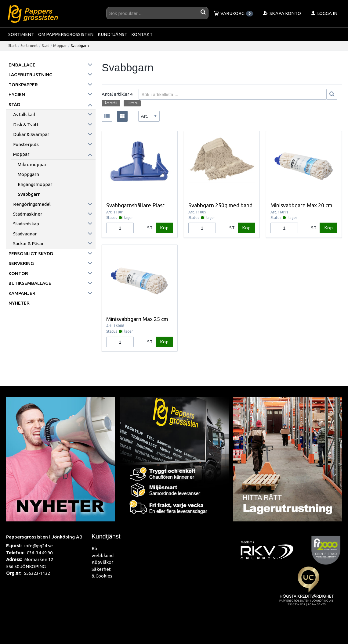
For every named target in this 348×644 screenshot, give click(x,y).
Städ (46, 46)
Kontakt (142, 34)
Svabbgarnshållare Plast (135, 205)
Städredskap (26, 224)
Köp (164, 228)
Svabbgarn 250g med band (220, 205)
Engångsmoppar (35, 184)
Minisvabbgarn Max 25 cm (137, 319)
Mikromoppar (32, 165)
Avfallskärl (24, 114)
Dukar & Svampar (31, 134)
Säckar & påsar (28, 243)
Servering (21, 263)
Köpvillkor (102, 562)
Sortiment (21, 34)
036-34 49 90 (40, 553)
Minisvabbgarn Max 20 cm (301, 205)
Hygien (17, 94)
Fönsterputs (26, 144)
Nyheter (19, 303)
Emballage (22, 65)
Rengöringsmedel (32, 204)
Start (13, 46)
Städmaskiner (28, 214)
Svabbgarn (29, 194)
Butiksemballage (30, 283)
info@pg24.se (38, 546)
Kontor (18, 273)
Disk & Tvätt (26, 125)
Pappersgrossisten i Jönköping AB (44, 537)
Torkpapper (23, 85)
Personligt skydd (31, 254)
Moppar (60, 46)
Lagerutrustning (31, 75)
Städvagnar (25, 234)
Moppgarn (28, 174)
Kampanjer (22, 293)
